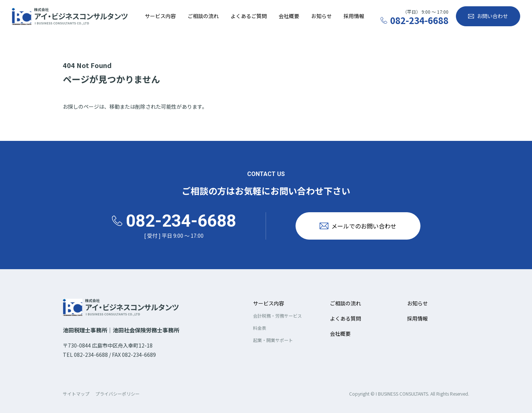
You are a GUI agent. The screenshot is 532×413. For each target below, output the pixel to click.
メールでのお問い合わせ (364, 226)
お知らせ (321, 16)
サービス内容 (160, 16)
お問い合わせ (492, 16)
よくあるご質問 (249, 16)
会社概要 (289, 16)
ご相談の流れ (203, 16)
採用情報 (354, 16)
